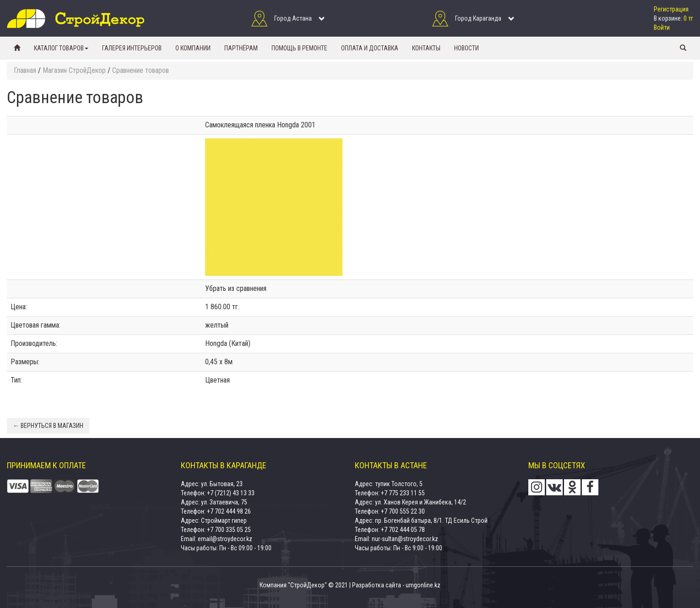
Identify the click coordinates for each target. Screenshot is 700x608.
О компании (193, 48)
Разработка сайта (377, 585)
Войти (662, 27)
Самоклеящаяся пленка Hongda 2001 (260, 125)
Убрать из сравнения (236, 288)
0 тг (688, 18)
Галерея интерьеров (132, 48)
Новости (467, 48)
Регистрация (671, 9)
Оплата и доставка (370, 48)
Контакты (426, 48)
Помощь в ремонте (299, 48)
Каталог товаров (61, 48)
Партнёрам (241, 48)
